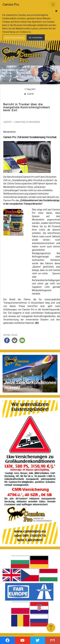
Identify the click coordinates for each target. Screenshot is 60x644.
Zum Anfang (51, 628)
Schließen (56, 11)
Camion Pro (11, 4)
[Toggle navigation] (53, 4)
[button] (5, 74)
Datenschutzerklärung (14, 38)
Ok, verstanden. (36, 38)
